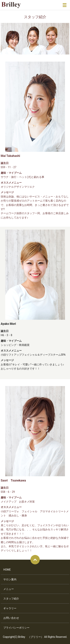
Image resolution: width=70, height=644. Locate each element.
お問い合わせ (11, 618)
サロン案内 (10, 579)
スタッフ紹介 (11, 599)
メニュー (9, 589)
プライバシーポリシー (16, 628)
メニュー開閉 (65, 5)
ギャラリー (10, 608)
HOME (7, 570)
